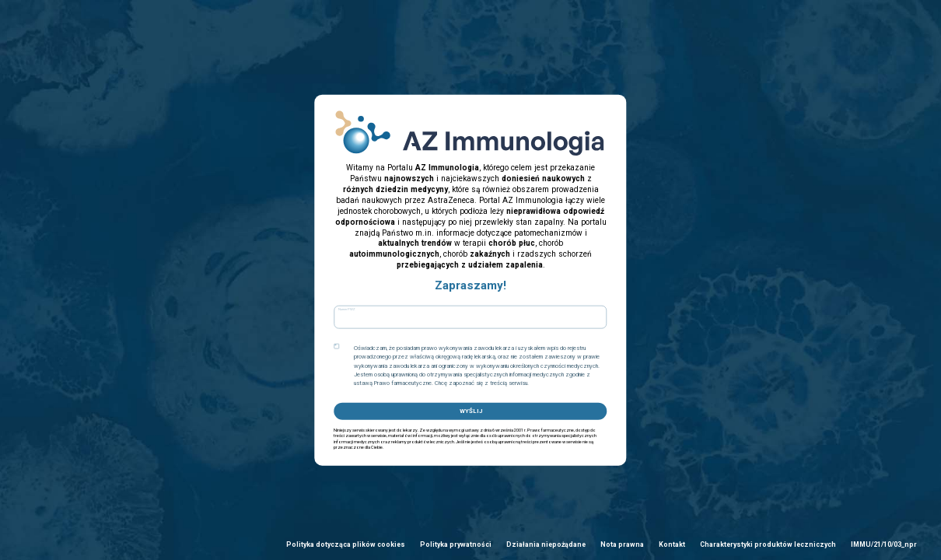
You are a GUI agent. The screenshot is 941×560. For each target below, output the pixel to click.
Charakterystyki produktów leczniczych (768, 544)
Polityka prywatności (456, 544)
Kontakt (672, 544)
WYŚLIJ (471, 409)
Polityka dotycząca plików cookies (346, 544)
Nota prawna (622, 544)
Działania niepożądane (546, 544)
